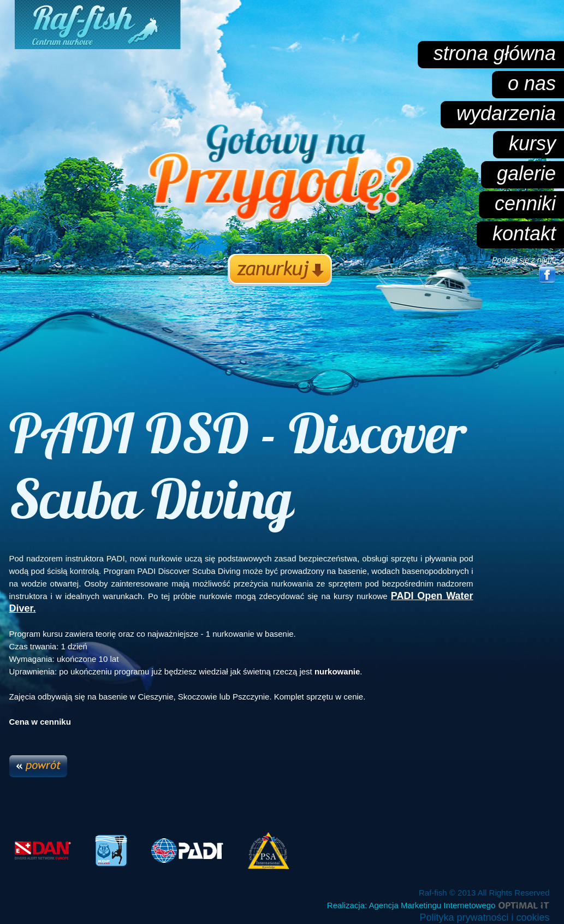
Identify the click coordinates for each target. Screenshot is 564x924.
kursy (532, 143)
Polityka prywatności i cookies (484, 917)
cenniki (525, 203)
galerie (526, 173)
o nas (532, 83)
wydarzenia (506, 113)
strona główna (495, 53)
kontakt (524, 233)
